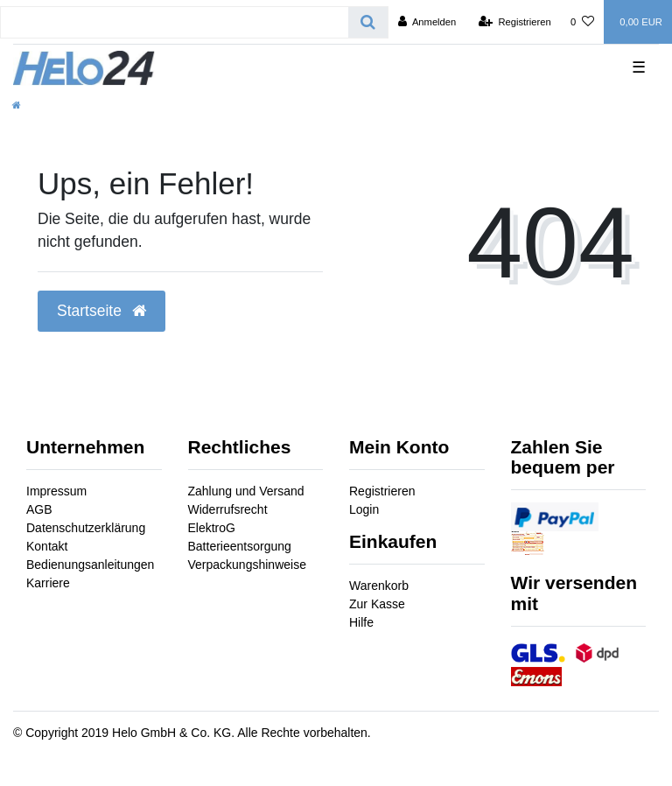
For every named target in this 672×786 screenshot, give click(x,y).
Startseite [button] (101, 311)
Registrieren (382, 491)
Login (364, 509)
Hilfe (361, 622)
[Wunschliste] (582, 22)
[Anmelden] (427, 22)
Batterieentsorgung (240, 546)
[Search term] (175, 22)
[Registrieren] (515, 22)
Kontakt (47, 546)
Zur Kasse (377, 604)
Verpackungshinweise (247, 565)
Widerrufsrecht (228, 509)
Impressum (56, 491)
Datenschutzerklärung (86, 528)
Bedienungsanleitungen (90, 565)
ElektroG (212, 528)
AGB (39, 509)
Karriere (48, 583)
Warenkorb (379, 586)
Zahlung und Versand (246, 491)
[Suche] (368, 22)
